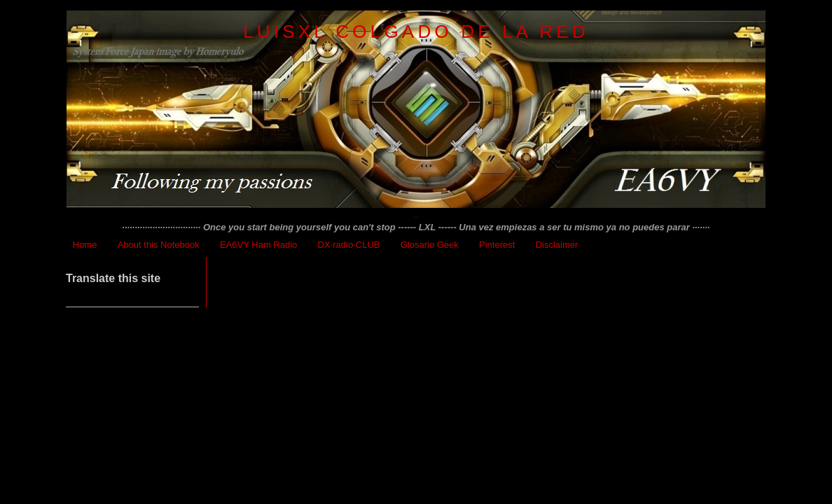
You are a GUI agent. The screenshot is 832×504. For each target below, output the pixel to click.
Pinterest (497, 245)
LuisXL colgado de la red (416, 31)
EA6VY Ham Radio (258, 245)
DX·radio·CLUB (349, 245)
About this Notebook (159, 245)
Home (85, 245)
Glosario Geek (430, 245)
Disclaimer (557, 245)
